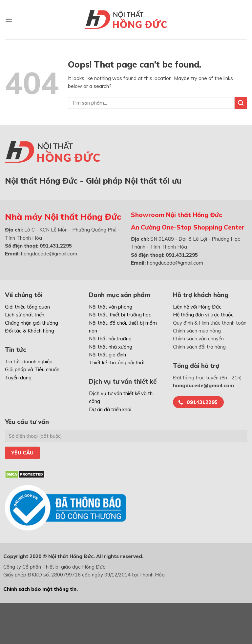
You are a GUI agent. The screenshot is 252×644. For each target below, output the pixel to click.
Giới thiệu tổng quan (27, 307)
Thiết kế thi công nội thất (117, 362)
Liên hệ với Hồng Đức (197, 307)
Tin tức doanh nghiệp (29, 362)
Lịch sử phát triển (25, 315)
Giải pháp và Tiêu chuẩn (32, 369)
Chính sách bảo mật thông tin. (41, 589)
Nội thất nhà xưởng (111, 347)
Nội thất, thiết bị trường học (120, 315)
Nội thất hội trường (110, 339)
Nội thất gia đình (107, 355)
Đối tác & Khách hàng (30, 331)
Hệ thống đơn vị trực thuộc (203, 315)
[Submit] (241, 103)
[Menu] (9, 20)
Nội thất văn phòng (111, 307)
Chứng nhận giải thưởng (31, 323)
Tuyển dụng (18, 378)
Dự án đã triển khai (110, 409)
